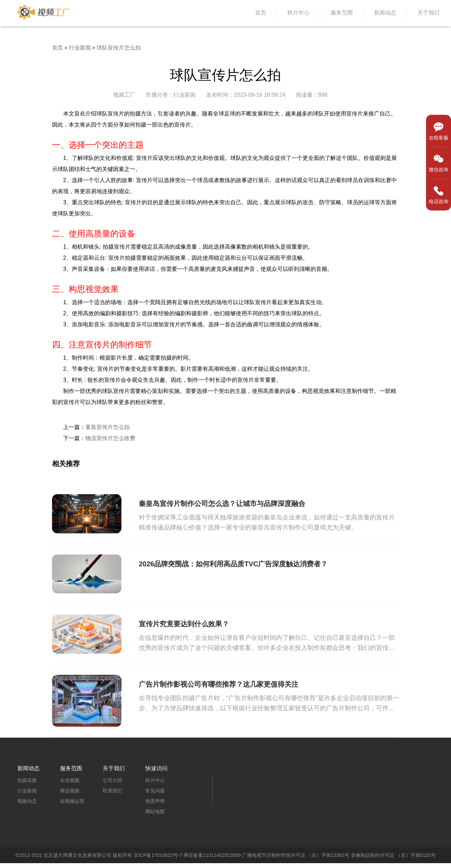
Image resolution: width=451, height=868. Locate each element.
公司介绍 (112, 780)
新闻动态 (385, 13)
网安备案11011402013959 (212, 855)
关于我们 (428, 13)
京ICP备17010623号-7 (158, 855)
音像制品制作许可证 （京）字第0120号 (393, 855)
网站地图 (155, 811)
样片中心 (298, 13)
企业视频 (70, 780)
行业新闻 (80, 48)
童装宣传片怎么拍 (108, 427)
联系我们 (112, 791)
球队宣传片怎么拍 (119, 48)
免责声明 (155, 801)
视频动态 (27, 801)
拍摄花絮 (27, 780)
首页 (261, 13)
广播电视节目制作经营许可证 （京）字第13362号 (296, 855)
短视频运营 (72, 801)
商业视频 (70, 791)
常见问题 (155, 791)
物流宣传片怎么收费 (110, 438)
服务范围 (342, 13)
